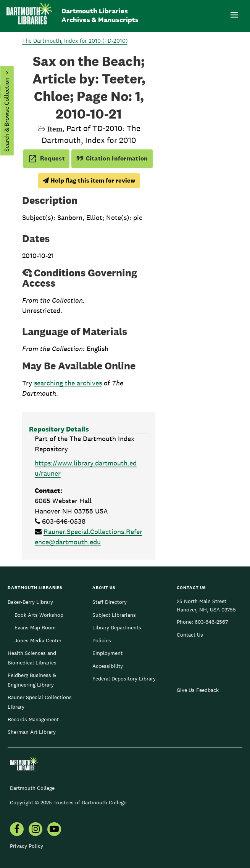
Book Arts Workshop (39, 615)
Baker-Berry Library (30, 602)
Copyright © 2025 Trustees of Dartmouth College (68, 802)
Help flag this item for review (89, 180)
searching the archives (68, 383)
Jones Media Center (38, 640)
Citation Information (112, 158)
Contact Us (190, 635)
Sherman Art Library (32, 732)
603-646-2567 (211, 622)
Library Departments (117, 627)
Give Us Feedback (198, 690)
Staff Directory (110, 602)
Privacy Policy (27, 846)
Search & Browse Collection (6, 115)
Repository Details (59, 429)
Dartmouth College (32, 788)
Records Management (33, 719)
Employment (107, 653)
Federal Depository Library (124, 679)
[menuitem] (17, 830)
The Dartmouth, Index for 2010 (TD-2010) (75, 41)
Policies (102, 640)
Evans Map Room (35, 627)
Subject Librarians (114, 615)
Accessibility (108, 666)
